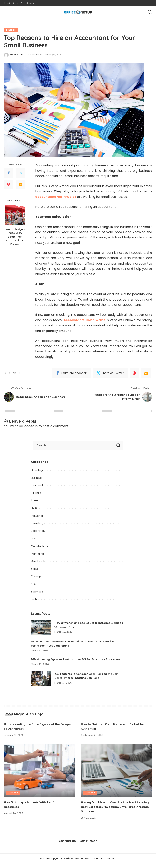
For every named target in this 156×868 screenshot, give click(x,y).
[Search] (150, 12)
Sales (34, 569)
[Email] (21, 184)
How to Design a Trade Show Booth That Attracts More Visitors (15, 237)
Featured (37, 485)
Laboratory (38, 531)
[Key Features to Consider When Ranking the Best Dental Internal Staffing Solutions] (41, 682)
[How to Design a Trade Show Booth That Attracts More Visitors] (15, 215)
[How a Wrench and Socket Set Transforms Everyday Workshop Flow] (41, 627)
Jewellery (37, 523)
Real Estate (38, 561)
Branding (37, 470)
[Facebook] (9, 173)
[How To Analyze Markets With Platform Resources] (39, 775)
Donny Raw (17, 55)
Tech (34, 599)
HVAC (34, 508)
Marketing (37, 554)
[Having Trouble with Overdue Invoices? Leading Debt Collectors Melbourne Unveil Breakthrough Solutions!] (117, 775)
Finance (11, 30)
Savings (36, 576)
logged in (31, 426)
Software (37, 592)
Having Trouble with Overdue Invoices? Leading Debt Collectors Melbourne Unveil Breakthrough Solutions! (113, 811)
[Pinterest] (9, 184)
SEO (34, 584)
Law (34, 538)
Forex (35, 500)
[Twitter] (21, 173)
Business (37, 478)
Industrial (37, 516)
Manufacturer (40, 546)
